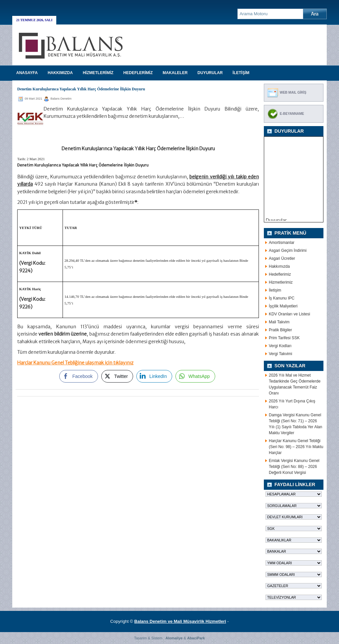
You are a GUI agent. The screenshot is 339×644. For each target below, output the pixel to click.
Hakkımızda (279, 266)
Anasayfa (27, 73)
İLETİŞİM (241, 73)
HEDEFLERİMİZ (138, 73)
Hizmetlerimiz (281, 282)
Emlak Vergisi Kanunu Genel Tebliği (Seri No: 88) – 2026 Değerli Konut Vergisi (294, 467)
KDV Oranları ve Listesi (290, 314)
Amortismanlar (282, 243)
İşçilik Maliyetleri (283, 306)
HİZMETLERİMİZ (98, 73)
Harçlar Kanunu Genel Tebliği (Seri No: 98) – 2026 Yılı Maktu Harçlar (296, 447)
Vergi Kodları (280, 346)
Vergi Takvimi (280, 354)
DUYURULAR (210, 73)
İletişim (275, 290)
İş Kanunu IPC (282, 298)
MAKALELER (175, 73)
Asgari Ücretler (282, 258)
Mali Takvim (279, 322)
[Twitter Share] (117, 376)
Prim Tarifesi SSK (284, 338)
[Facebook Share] (78, 376)
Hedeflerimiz (280, 274)
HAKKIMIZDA (60, 73)
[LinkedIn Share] (154, 376)
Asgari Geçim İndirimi (288, 251)
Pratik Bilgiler (280, 330)
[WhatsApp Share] (195, 376)
